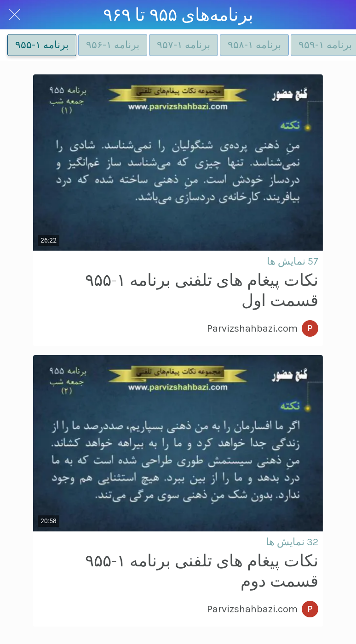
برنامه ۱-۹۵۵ (42, 45)
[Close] (15, 15)
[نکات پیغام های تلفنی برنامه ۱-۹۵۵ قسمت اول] (178, 163)
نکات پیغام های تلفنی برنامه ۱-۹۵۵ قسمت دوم (202, 571)
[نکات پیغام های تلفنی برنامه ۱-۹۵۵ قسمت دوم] (178, 443)
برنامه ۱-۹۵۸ (254, 45)
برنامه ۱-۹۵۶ (113, 45)
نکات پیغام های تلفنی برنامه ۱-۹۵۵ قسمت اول (202, 291)
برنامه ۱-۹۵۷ (184, 45)
